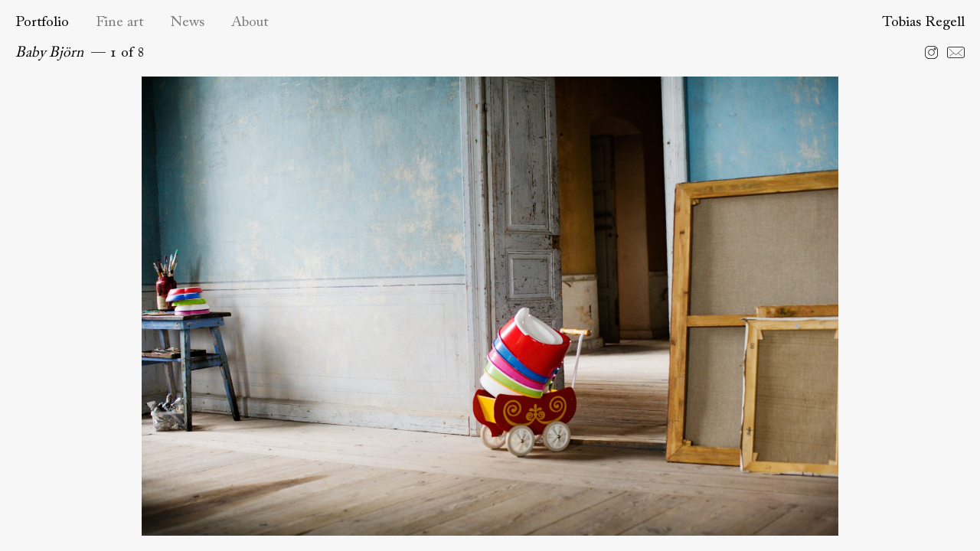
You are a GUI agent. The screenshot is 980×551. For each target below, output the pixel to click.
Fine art (119, 23)
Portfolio (42, 23)
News (187, 23)
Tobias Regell (923, 23)
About (250, 23)
